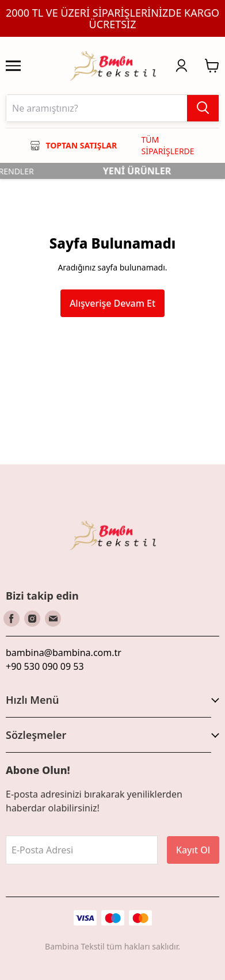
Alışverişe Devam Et (112, 303)
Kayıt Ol (193, 850)
